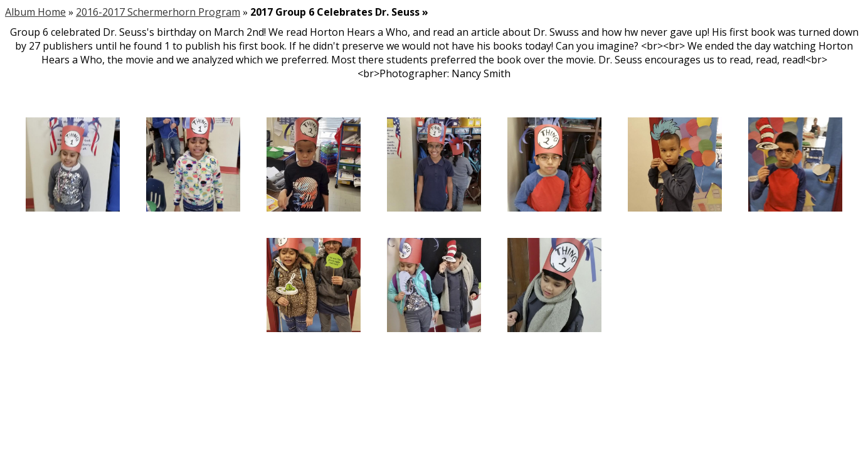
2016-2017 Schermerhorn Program (158, 12)
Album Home (35, 12)
